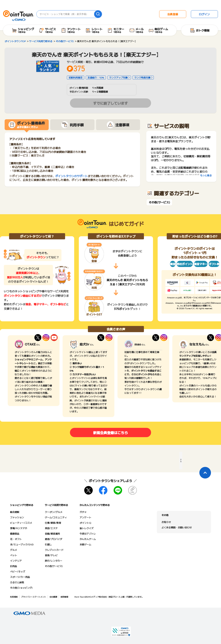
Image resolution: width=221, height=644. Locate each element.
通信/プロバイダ (54, 539)
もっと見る (206, 175)
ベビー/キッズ (18, 571)
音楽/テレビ (51, 555)
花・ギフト (16, 539)
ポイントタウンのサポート (71, 176)
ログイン (204, 14)
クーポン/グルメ (54, 512)
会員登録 (173, 14)
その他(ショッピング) (21, 588)
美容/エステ (51, 528)
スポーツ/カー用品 (20, 577)
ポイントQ (85, 523)
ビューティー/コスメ (21, 523)
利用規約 (14, 597)
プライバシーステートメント (34, 597)
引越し (48, 544)
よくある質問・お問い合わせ (177, 527)
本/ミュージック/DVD (22, 544)
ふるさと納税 (17, 582)
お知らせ (166, 522)
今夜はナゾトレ (88, 534)
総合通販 (15, 512)
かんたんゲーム (88, 539)
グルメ (14, 550)
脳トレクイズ (87, 528)
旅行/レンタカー (54, 561)
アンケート (85, 517)
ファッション (17, 517)
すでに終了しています (110, 103)
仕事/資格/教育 (53, 523)
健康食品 (15, 534)
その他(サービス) (159, 202)
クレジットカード (54, 550)
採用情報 (64, 597)
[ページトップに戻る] (205, 473)
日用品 (14, 566)
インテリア (16, 561)
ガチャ (83, 512)
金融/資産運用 (52, 534)
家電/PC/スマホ (19, 528)
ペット (14, 555)
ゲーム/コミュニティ (56, 517)
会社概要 (53, 597)
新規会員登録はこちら (110, 432)
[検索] (98, 14)
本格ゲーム (85, 544)
